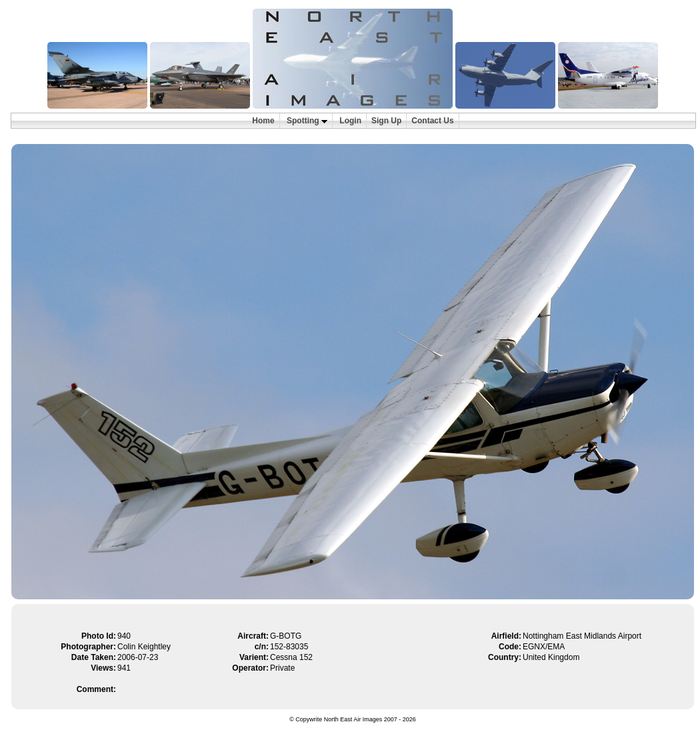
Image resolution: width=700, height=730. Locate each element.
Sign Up (386, 121)
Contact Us (432, 121)
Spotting (307, 121)
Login (350, 121)
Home (263, 121)
